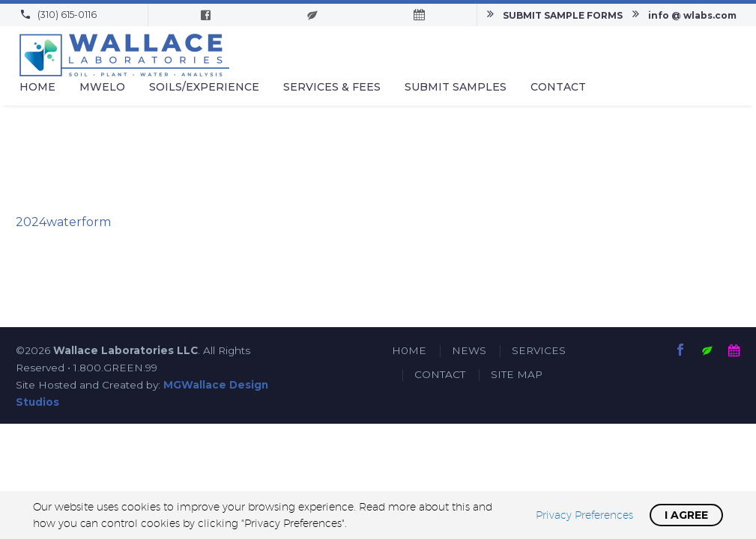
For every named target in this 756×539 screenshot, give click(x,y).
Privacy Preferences (584, 515)
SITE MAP (517, 374)
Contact (558, 87)
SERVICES (539, 350)
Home (37, 87)
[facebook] (680, 350)
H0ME (409, 350)
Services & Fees (332, 87)
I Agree (686, 515)
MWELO (102, 87)
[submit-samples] (707, 350)
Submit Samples (456, 87)
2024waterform (63, 222)
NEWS (469, 350)
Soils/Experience (204, 87)
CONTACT (440, 374)
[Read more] (58, 15)
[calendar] (734, 350)
